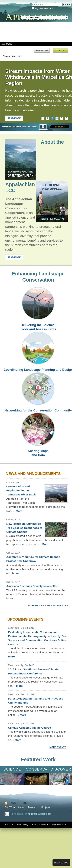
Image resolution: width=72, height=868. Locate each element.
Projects (46, 807)
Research (33, 807)
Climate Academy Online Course (30, 728)
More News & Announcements (47, 605)
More (19, 511)
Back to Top (61, 862)
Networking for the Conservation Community (38, 410)
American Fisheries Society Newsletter (32, 586)
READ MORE (14, 118)
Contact (34, 825)
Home (19, 56)
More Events (58, 747)
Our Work (10, 807)
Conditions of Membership (53, 825)
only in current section (45, 8)
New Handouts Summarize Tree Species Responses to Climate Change (24, 528)
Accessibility (22, 825)
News (21, 807)
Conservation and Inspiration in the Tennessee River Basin (21, 491)
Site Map (10, 825)
